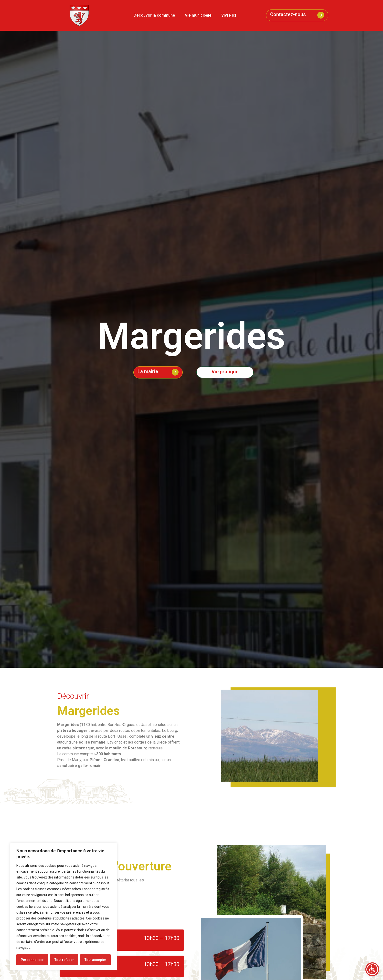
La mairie (148, 371)
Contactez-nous (288, 14)
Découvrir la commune (154, 15)
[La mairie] (175, 372)
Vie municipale (198, 15)
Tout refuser (64, 960)
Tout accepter (95, 960)
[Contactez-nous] (321, 15)
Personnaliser (32, 960)
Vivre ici (229, 15)
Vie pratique (225, 372)
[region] (64, 907)
